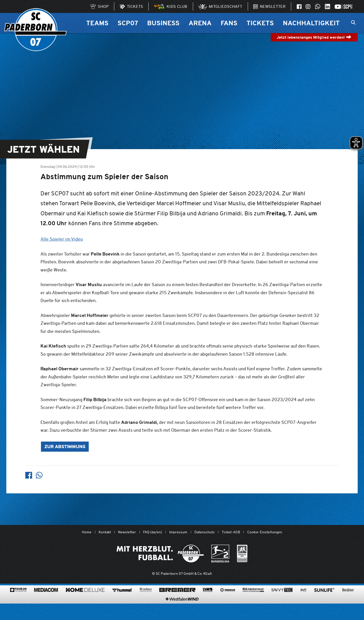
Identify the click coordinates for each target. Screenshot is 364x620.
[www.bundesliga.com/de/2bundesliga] (220, 554)
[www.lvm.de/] (208, 606)
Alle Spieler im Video (62, 239)
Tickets (260, 23)
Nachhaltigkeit (311, 23)
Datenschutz (204, 532)
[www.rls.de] (253, 606)
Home (87, 532)
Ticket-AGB (231, 532)
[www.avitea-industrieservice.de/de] (146, 606)
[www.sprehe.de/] (303, 606)
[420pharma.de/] (18, 606)
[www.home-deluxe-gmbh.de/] (85, 606)
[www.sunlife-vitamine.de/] (324, 606)
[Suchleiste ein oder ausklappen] (353, 23)
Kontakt (105, 532)
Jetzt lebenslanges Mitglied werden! (314, 37)
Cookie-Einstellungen (265, 532)
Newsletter (127, 532)
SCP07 (128, 23)
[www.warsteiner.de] (348, 606)
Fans (229, 23)
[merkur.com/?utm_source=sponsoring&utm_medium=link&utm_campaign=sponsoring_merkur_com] (227, 606)
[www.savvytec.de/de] (282, 606)
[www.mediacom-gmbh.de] (46, 606)
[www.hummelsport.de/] (122, 606)
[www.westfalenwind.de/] (182, 615)
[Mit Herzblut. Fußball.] (160, 554)
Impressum (178, 532)
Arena (200, 23)
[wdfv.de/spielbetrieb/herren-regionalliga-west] (242, 554)
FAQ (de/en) (153, 532)
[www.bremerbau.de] (177, 606)
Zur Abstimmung (65, 447)
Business (163, 23)
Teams (97, 23)
